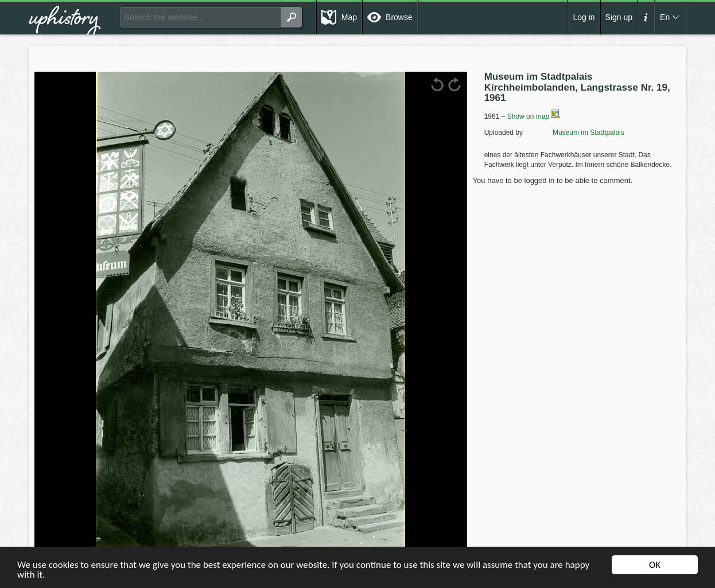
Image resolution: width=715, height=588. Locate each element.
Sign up (619, 17)
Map (349, 17)
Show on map (534, 116)
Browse (399, 17)
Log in (584, 17)
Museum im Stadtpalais (574, 133)
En (665, 17)
